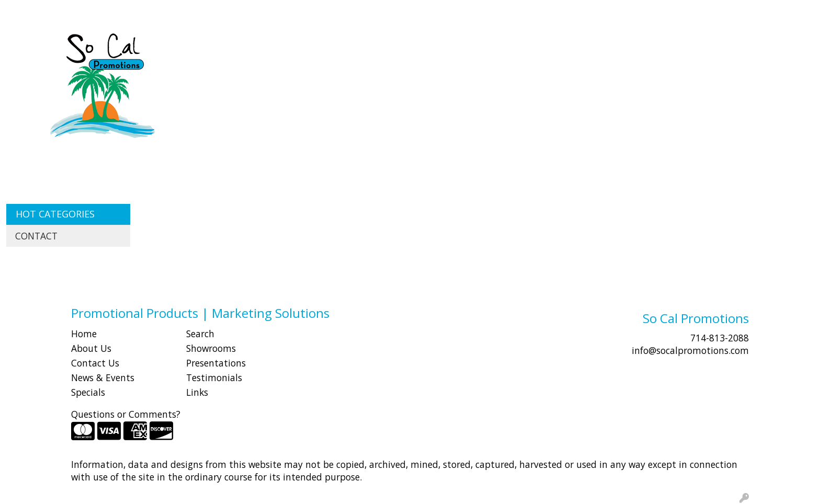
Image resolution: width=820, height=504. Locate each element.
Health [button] (570, 46)
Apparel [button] (281, 46)
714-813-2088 (720, 338)
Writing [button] (697, 46)
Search (624, 12)
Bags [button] (374, 46)
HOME (22, 12)
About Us (91, 348)
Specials (88, 392)
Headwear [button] (517, 46)
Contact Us (95, 363)
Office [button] (614, 46)
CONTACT (141, 12)
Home (84, 334)
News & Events (103, 377)
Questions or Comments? (126, 414)
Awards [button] (331, 46)
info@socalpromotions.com (690, 350)
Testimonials (214, 377)
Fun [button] (470, 46)
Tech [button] (653, 46)
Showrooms (211, 348)
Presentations (216, 363)
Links (197, 392)
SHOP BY (96, 12)
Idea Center (192, 12)
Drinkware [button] (423, 46)
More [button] (742, 46)
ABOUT (57, 12)
